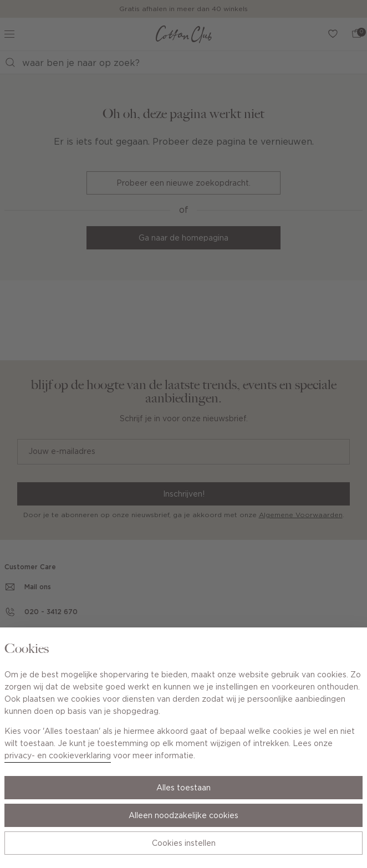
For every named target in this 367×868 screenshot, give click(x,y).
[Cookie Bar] (183, 434)
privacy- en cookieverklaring (58, 756)
